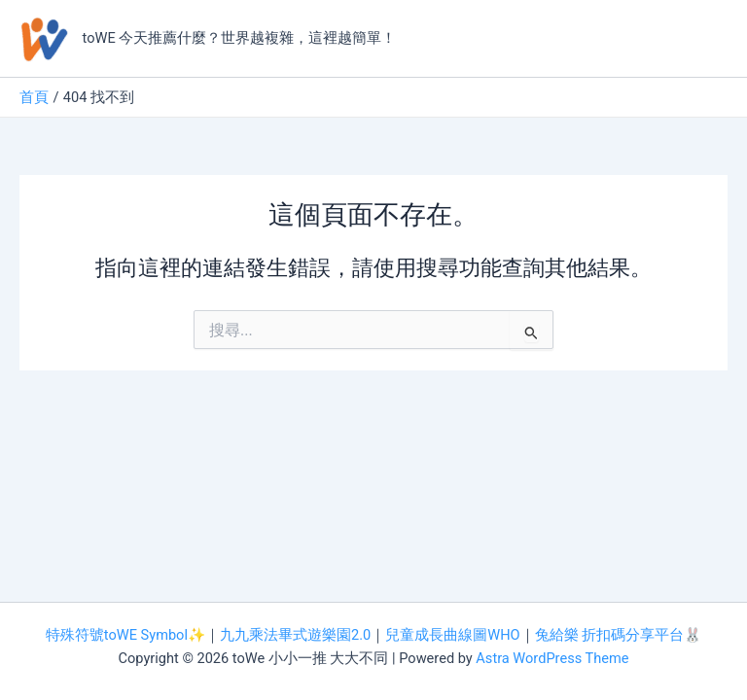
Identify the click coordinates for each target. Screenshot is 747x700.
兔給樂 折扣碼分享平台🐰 (619, 635)
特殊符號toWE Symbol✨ (125, 635)
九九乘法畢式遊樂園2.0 (295, 635)
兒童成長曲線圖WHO (452, 635)
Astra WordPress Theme (552, 658)
